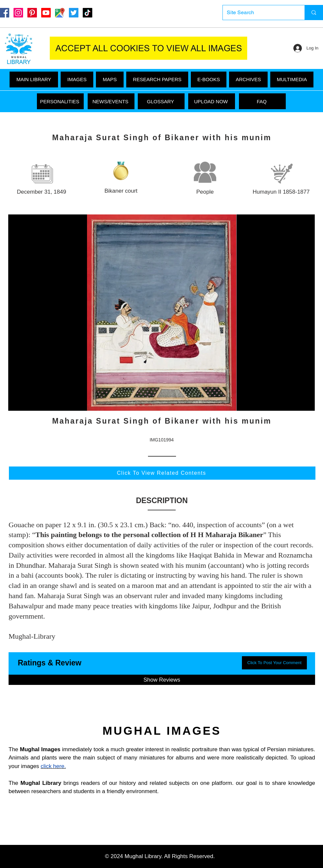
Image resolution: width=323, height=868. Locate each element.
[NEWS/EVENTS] (111, 101)
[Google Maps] (60, 13)
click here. (53, 766)
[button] (292, 80)
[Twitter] (74, 13)
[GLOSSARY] (161, 101)
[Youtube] (46, 13)
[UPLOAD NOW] (212, 101)
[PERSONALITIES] (60, 101)
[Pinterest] (32, 13)
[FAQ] (262, 101)
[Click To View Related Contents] (162, 473)
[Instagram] (18, 13)
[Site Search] (259, 13)
